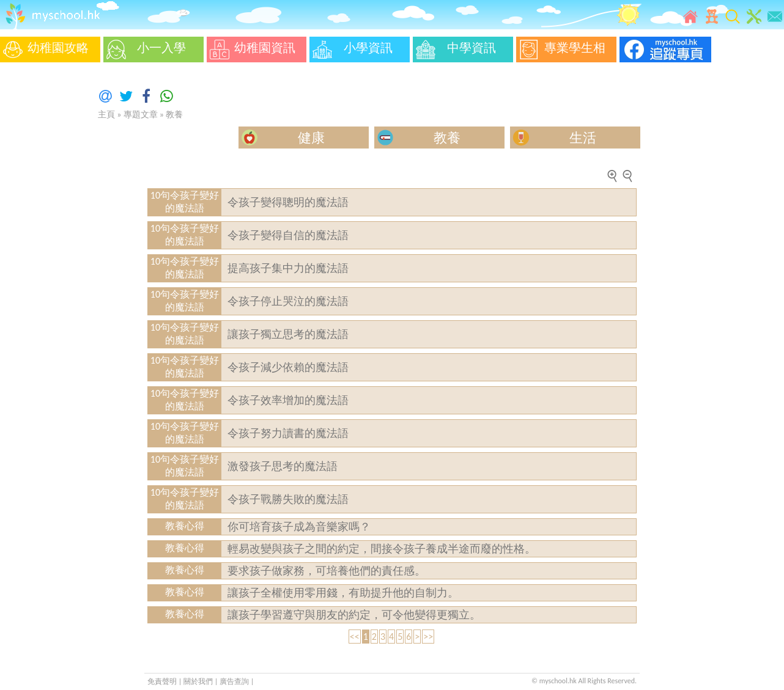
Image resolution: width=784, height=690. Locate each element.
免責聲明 (162, 681)
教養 (174, 115)
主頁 (106, 115)
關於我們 (199, 681)
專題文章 (141, 115)
